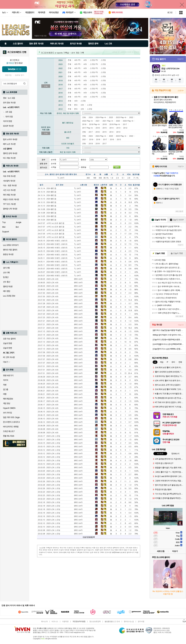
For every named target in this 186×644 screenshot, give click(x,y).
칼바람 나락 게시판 (10, 209)
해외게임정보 (8, 399)
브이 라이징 (7, 413)
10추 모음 (8, 117)
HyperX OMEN (9, 408)
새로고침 (178, 211)
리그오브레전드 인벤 (17, 52)
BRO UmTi (78, 279)
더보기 (175, 551)
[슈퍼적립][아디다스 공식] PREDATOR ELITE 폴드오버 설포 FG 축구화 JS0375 (168, 344)
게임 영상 (7, 403)
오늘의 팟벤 (7, 348)
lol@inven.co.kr (118, 552)
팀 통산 (6, 277)
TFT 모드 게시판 (9, 204)
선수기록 (6, 273)
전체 (46, 86)
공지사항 (141, 621)
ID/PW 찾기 (19, 75)
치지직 (6, 380)
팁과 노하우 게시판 (10, 139)
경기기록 (6, 268)
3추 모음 (8, 112)
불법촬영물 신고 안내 (112, 621)
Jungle (18, 222)
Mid (4, 227)
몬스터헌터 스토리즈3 (11, 422)
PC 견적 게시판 (9, 357)
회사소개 (44, 621)
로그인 (170, 13)
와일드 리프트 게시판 (11, 199)
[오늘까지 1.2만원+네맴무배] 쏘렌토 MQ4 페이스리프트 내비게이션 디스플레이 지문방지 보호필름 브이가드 (168, 340)
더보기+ (181, 59)
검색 (24, 83)
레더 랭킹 (7, 291)
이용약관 (65, 621)
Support (6, 232)
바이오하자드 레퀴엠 (11, 427)
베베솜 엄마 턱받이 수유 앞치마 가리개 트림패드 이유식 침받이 (168, 335)
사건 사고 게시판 (9, 190)
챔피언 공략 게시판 (10, 153)
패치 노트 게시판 (9, 144)
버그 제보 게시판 (9, 158)
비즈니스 (55, 621)
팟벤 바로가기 (8, 375)
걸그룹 (6, 389)
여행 (5, 394)
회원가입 (8, 75)
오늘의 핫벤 (7, 343)
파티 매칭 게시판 (9, 195)
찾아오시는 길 (129, 621)
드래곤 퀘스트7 (9, 431)
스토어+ (181, 91)
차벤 (5, 385)
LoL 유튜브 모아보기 (11, 245)
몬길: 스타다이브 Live (170, 68)
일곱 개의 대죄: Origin (11, 417)
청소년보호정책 (95, 621)
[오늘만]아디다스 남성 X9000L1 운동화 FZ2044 (168, 349)
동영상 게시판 (8, 254)
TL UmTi (77, 188)
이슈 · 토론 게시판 (10, 185)
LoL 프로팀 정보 (9, 296)
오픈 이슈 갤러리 (9, 339)
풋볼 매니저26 (9, 436)
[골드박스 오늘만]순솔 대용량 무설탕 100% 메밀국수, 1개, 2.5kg (168, 330)
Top (4, 222)
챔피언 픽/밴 (8, 287)
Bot (17, 227)
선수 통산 (7, 282)
